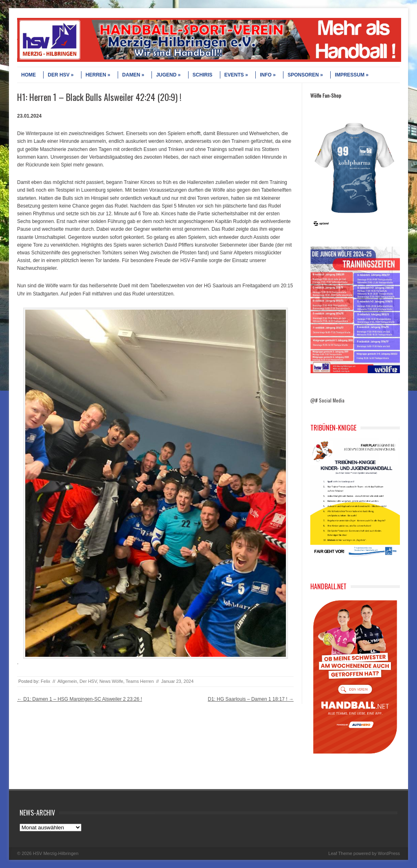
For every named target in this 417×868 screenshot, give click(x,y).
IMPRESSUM (352, 75)
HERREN (98, 75)
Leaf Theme (340, 853)
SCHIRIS (203, 75)
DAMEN (133, 75)
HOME (29, 75)
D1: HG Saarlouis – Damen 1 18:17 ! (251, 699)
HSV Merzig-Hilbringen (56, 853)
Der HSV (88, 681)
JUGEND (168, 75)
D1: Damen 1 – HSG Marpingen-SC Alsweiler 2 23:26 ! (80, 699)
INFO (268, 75)
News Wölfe (111, 681)
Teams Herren (139, 681)
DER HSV (60, 75)
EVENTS (236, 75)
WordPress (389, 853)
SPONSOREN (305, 75)
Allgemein (67, 681)
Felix (45, 681)
